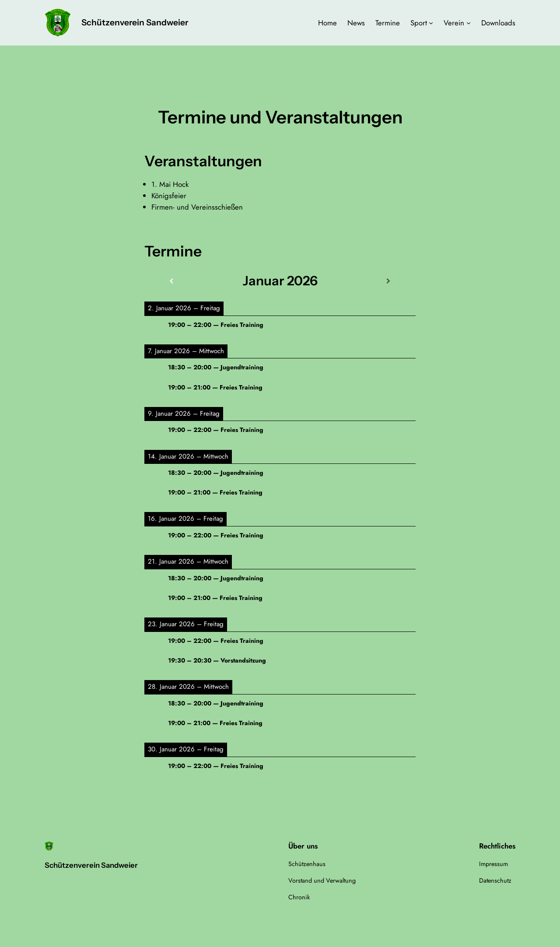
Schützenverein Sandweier (135, 22)
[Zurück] (171, 281)
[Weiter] (388, 281)
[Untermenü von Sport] (431, 23)
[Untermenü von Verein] (469, 23)
